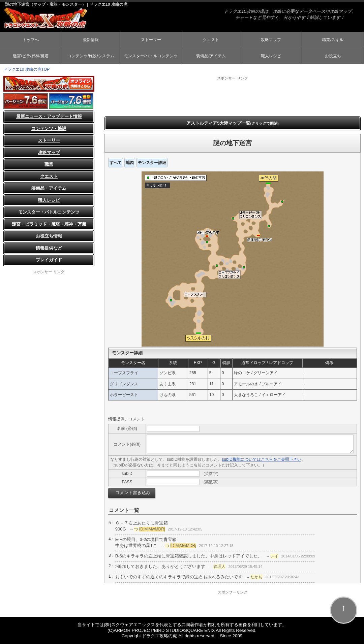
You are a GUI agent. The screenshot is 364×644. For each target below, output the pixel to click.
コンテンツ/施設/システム (91, 56)
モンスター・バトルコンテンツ (49, 212)
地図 (130, 163)
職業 (49, 165)
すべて (116, 163)
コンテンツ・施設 (49, 128)
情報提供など (49, 248)
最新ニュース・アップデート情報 (49, 117)
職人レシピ (271, 56)
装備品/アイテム (211, 56)
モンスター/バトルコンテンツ (151, 56)
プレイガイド (49, 260)
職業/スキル (333, 40)
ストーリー (151, 40)
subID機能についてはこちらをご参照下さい (261, 460)
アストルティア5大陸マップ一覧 (233, 123)
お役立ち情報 (49, 236)
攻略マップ (271, 40)
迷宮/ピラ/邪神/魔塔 (31, 56)
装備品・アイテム (49, 188)
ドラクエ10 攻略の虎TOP (26, 69)
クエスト (211, 40)
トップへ (31, 40)
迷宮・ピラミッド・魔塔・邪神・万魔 (49, 224)
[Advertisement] (233, 96)
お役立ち (333, 56)
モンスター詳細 (152, 163)
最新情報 (91, 40)
